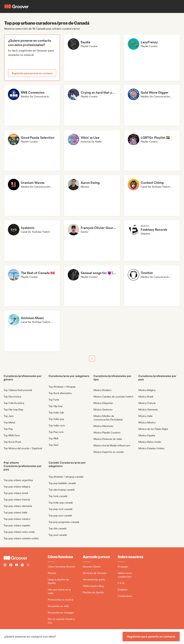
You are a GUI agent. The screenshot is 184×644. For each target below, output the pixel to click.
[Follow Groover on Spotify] (22, 565)
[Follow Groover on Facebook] (11, 565)
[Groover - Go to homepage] (26, 558)
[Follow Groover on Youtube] (17, 565)
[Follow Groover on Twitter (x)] (28, 565)
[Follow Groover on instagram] (5, 565)
